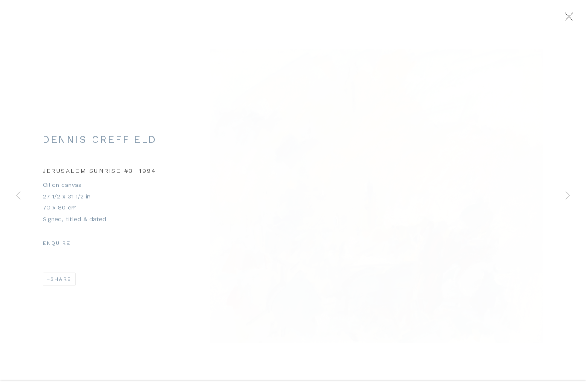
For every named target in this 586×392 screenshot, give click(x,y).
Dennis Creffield (100, 144)
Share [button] (61, 284)
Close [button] (569, 19)
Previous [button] (18, 196)
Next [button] (568, 196)
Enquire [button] (57, 247)
